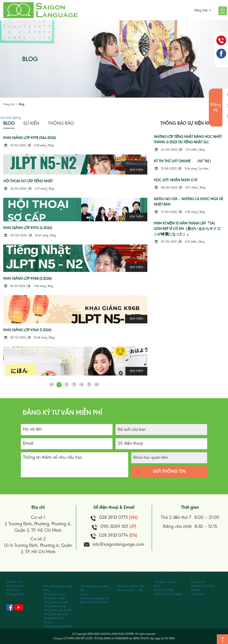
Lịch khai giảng (11, 118)
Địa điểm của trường (203, 586)
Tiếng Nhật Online (54, 618)
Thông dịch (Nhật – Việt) (131, 586)
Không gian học (16, 594)
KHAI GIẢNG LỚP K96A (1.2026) (27, 330)
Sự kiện (31, 124)
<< (52, 385)
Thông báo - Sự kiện (166, 582)
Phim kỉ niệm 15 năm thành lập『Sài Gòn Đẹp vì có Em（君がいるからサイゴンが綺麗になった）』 (187, 229)
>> (97, 385)
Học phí (48, 622)
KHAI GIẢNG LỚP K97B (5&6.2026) (30, 138)
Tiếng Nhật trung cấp (55, 602)
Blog (22, 104)
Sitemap (196, 590)
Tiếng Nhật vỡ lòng (54, 594)
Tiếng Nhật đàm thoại (56, 614)
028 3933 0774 (118, 536)
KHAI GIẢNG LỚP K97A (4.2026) (28, 228)
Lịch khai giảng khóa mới (58, 626)
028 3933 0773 (118, 518)
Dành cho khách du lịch (94, 602)
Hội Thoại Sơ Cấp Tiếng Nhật (28, 182)
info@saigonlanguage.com (118, 545)
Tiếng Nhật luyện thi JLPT (58, 610)
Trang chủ (9, 104)
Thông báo (61, 124)
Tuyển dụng (198, 594)
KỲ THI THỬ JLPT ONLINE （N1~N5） (183, 161)
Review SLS (13, 590)
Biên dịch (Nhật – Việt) (130, 590)
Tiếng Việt (201, 11)
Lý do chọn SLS (15, 586)
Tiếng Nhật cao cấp (55, 606)
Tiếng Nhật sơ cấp (54, 598)
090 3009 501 (118, 527)
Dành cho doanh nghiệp (168, 594)
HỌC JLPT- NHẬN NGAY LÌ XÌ (175, 180)
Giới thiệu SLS (14, 582)
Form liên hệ (198, 582)
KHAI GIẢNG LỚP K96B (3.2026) (27, 279)
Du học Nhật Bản (164, 590)
